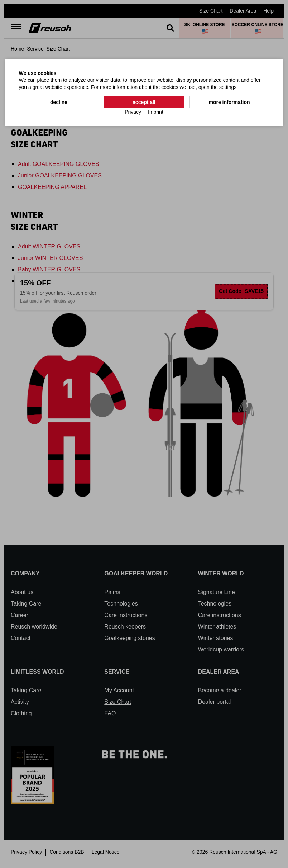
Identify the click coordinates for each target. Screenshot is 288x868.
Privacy (133, 112)
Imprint (156, 112)
